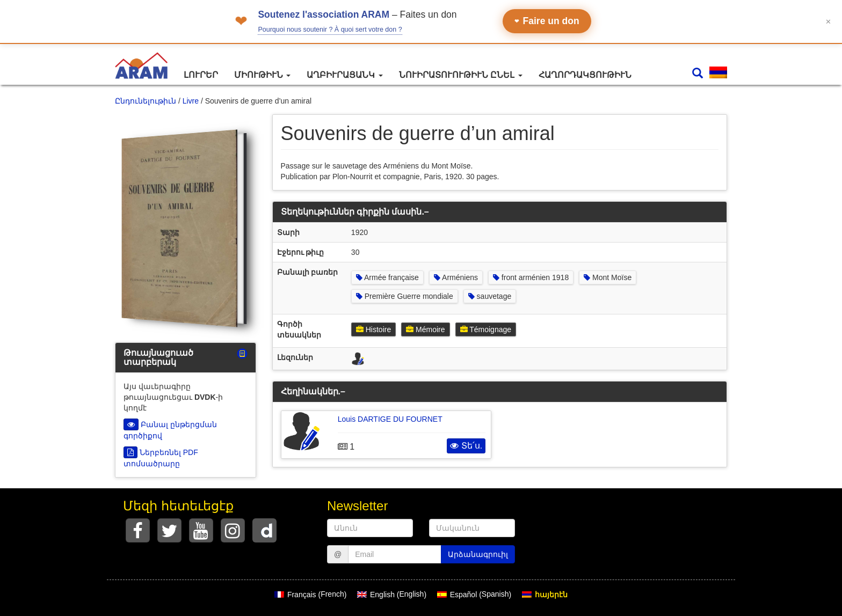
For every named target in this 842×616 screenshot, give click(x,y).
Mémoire (425, 329)
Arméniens (456, 277)
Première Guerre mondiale (405, 296)
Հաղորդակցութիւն (585, 75)
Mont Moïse (608, 277)
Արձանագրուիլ (478, 554)
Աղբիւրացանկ (344, 75)
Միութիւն (262, 75)
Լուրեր (201, 75)
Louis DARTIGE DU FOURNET (390, 419)
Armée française (387, 277)
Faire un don (547, 21)
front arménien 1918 (531, 277)
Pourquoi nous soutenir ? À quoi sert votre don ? (330, 30)
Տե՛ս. (466, 446)
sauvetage (490, 296)
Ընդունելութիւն (146, 101)
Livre (191, 101)
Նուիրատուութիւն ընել (461, 75)
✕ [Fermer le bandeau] (828, 21)
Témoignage (486, 329)
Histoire (373, 329)
